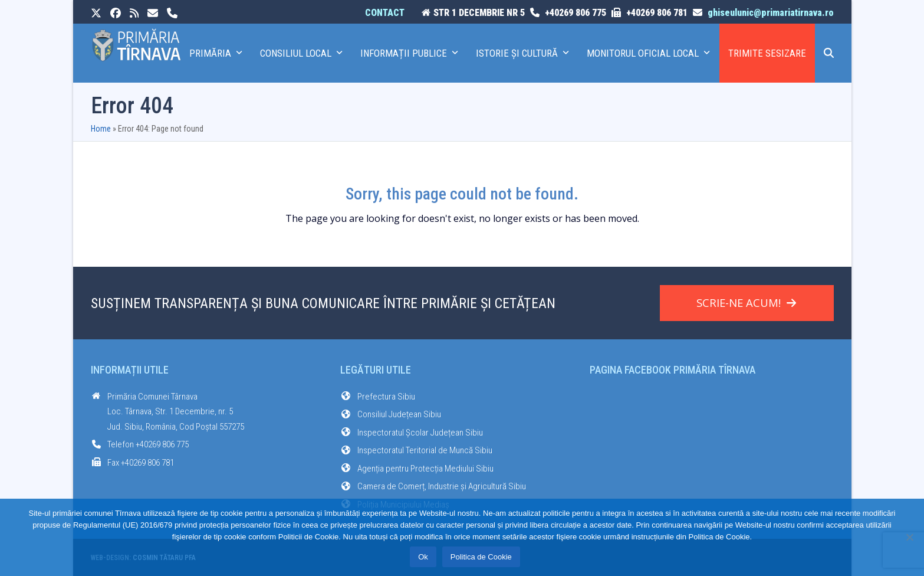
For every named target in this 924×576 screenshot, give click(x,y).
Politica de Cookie (481, 557)
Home (101, 129)
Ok (423, 557)
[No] (909, 537)
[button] (829, 53)
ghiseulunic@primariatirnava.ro (771, 13)
